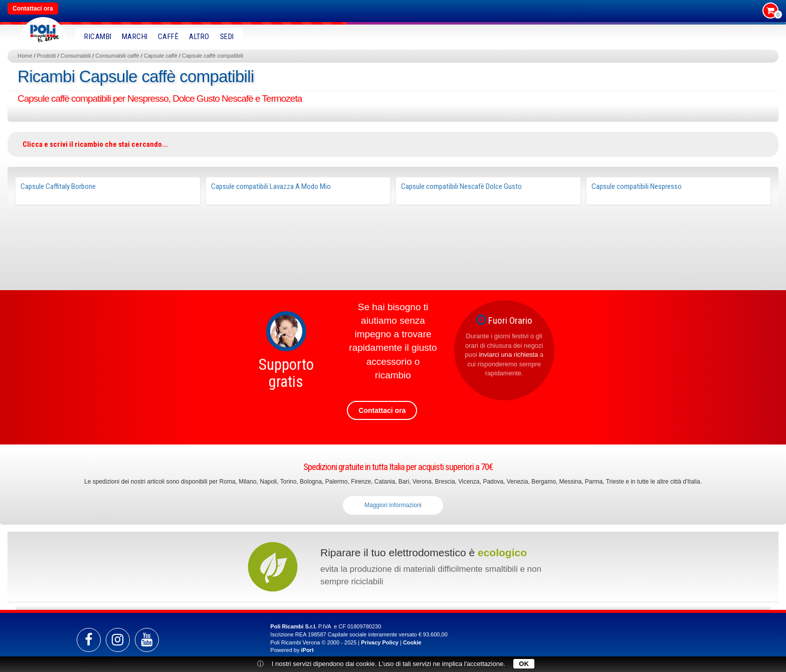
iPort (307, 650)
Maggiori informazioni (393, 505)
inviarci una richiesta (508, 355)
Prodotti (47, 56)
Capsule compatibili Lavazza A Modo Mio (271, 186)
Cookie (412, 642)
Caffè (168, 37)
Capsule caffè (161, 56)
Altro (199, 37)
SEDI (227, 37)
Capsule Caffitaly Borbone (58, 186)
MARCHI (135, 37)
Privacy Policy (380, 642)
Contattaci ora (33, 9)
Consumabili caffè (117, 56)
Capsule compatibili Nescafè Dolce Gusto (461, 186)
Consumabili (76, 56)
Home (25, 56)
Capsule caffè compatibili (213, 56)
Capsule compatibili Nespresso (637, 186)
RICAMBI (98, 37)
